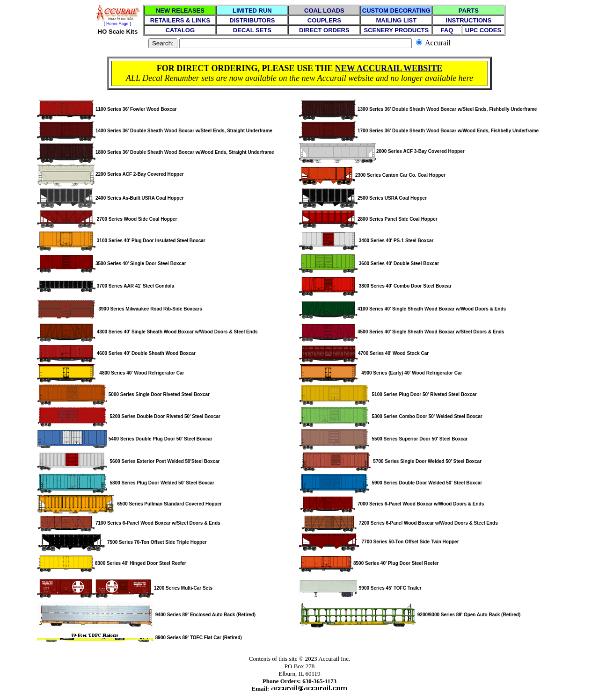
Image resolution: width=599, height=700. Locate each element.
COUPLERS (324, 20)
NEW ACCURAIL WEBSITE (389, 68)
